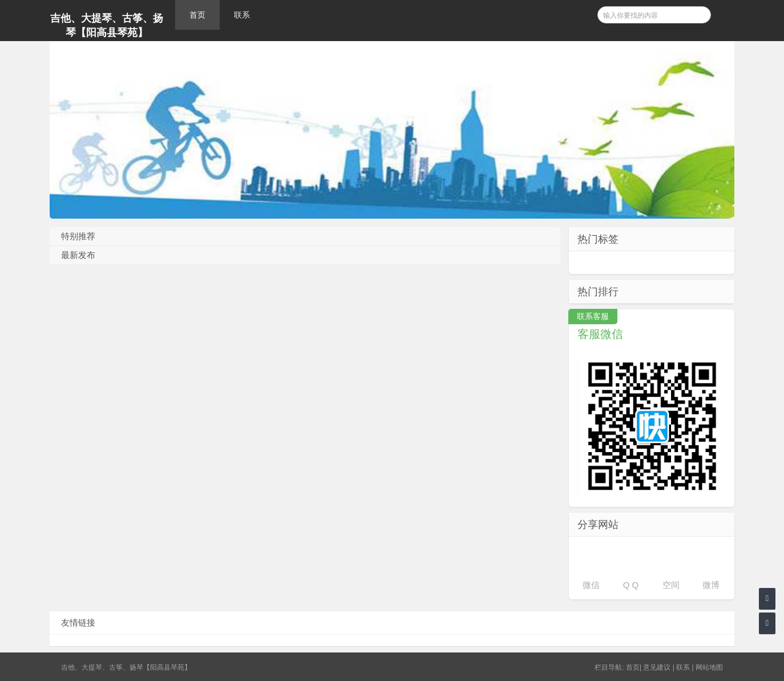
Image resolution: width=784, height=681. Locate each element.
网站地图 (709, 667)
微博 (711, 585)
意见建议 (657, 667)
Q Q (631, 585)
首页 (197, 15)
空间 (671, 585)
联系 (242, 15)
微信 (591, 585)
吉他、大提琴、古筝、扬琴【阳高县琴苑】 (107, 25)
